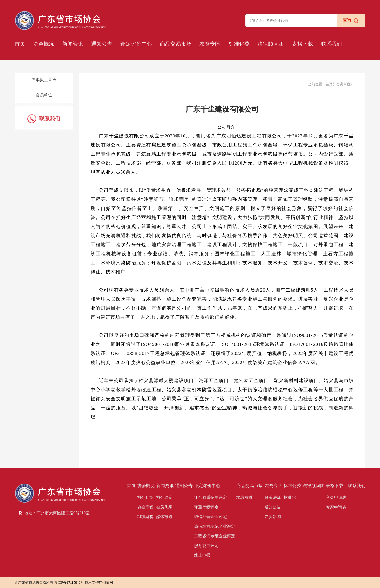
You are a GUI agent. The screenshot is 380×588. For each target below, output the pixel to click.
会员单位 (44, 95)
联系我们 (331, 44)
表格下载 (303, 44)
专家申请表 (336, 507)
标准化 (290, 498)
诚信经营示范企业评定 (215, 526)
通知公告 (102, 44)
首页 (20, 44)
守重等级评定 (206, 507)
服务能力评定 (206, 546)
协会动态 (164, 498)
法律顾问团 (271, 44)
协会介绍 (145, 498)
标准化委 (239, 44)
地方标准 (245, 498)
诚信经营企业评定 (210, 517)
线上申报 (202, 555)
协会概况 (44, 44)
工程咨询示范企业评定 (215, 536)
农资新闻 (273, 517)
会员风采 (164, 507)
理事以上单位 (44, 80)
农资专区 (210, 44)
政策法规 (273, 498)
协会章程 (145, 507)
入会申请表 (336, 498)
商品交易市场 (176, 44)
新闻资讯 (73, 44)
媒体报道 (164, 517)
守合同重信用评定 (210, 498)
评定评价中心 (136, 44)
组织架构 (145, 517)
